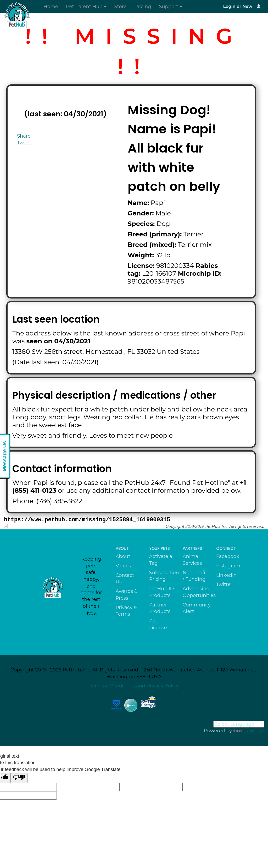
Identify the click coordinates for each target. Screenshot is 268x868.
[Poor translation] (19, 778)
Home (51, 7)
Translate (249, 731)
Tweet (24, 143)
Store (120, 7)
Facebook (228, 556)
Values (123, 566)
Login (229, 6)
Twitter (224, 584)
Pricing (143, 7)
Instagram (228, 566)
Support (170, 7)
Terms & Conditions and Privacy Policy (134, 686)
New (247, 6)
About (123, 556)
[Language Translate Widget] (239, 724)
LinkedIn (227, 575)
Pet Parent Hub (86, 7)
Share (24, 136)
